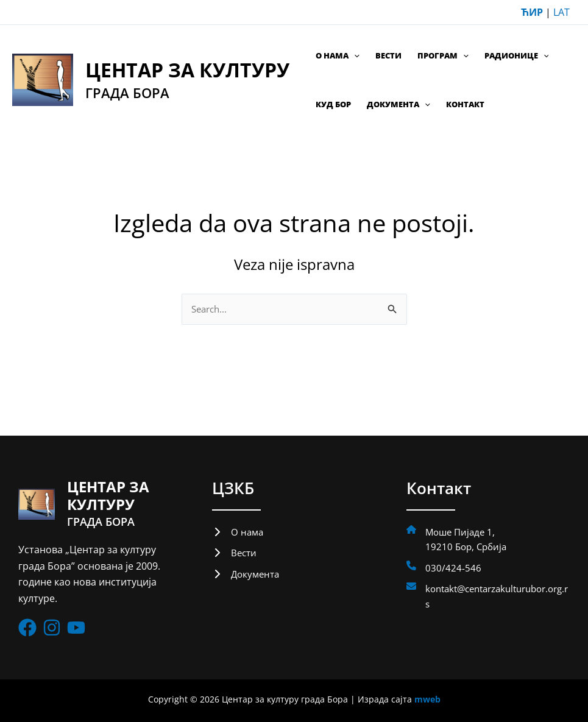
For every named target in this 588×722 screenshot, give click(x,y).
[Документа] (247, 576)
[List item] (27, 628)
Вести (388, 55)
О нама (338, 55)
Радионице (517, 55)
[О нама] (239, 533)
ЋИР (532, 12)
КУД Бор (333, 104)
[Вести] (235, 554)
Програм (443, 55)
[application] (354, 55)
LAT (561, 12)
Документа (398, 104)
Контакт (465, 104)
